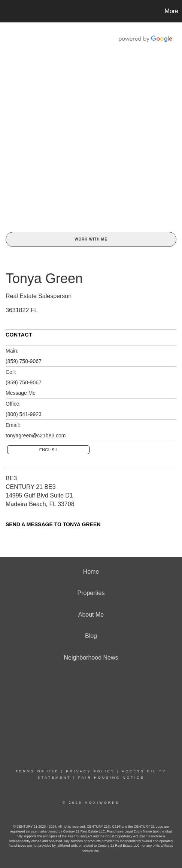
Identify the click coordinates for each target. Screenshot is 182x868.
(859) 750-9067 (24, 361)
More (172, 11)
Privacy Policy (90, 771)
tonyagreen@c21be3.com (36, 435)
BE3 (11, 478)
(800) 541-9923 (24, 414)
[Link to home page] (7, 11)
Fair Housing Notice (111, 778)
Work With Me (91, 239)
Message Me (21, 393)
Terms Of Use (37, 771)
